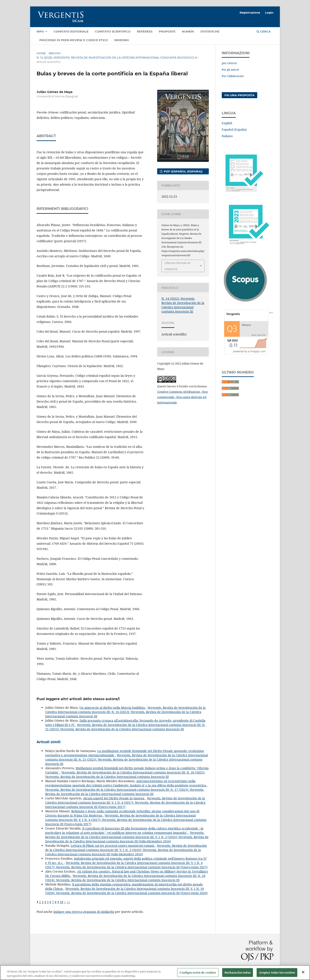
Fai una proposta (239, 95)
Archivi (55, 53)
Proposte (167, 31)
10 (62, 902)
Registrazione (250, 12)
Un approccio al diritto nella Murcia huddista (113, 708)
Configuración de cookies (198, 975)
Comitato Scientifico (113, 31)
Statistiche (210, 31)
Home (41, 53)
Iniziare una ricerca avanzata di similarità (84, 912)
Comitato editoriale (71, 31)
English (227, 123)
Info (41, 31)
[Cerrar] (303, 974)
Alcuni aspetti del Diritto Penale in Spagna (114, 798)
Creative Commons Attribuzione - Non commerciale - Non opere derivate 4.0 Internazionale (182, 397)
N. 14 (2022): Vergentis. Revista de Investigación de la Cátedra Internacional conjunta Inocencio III (117, 57)
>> (68, 902)
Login (269, 12)
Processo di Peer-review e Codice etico (74, 40)
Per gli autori (230, 70)
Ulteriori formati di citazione (177, 266)
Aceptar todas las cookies (277, 975)
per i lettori (229, 63)
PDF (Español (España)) (183, 171)
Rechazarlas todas (238, 975)
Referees (145, 31)
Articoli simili (49, 742)
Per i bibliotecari (233, 76)
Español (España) (234, 129)
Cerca (264, 31)
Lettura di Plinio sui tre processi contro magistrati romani (113, 846)
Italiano (227, 136)
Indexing (122, 40)
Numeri (188, 31)
